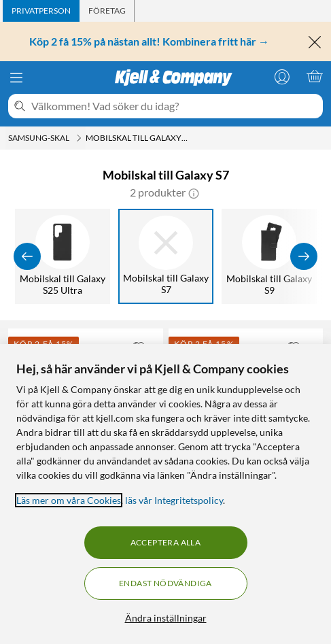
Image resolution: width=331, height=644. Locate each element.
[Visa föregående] (27, 256)
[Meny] (16, 78)
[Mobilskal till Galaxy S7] (166, 256)
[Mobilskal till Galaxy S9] (269, 256)
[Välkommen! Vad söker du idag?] (174, 106)
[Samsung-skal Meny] (79, 138)
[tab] (41, 11)
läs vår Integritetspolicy (174, 500)
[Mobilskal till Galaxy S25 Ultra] (63, 256)
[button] (194, 192)
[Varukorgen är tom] (315, 76)
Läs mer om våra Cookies (69, 500)
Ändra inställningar (166, 618)
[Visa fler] (304, 256)
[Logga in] (282, 76)
